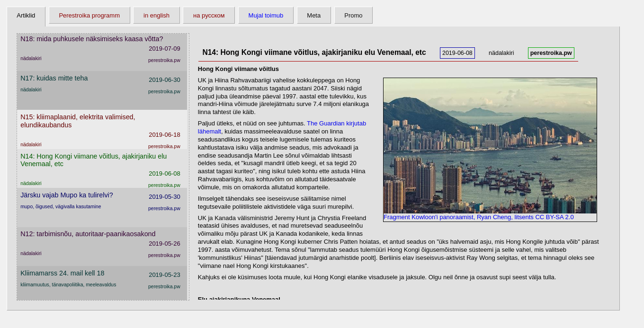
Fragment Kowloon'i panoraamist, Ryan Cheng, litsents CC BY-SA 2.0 (490, 214)
